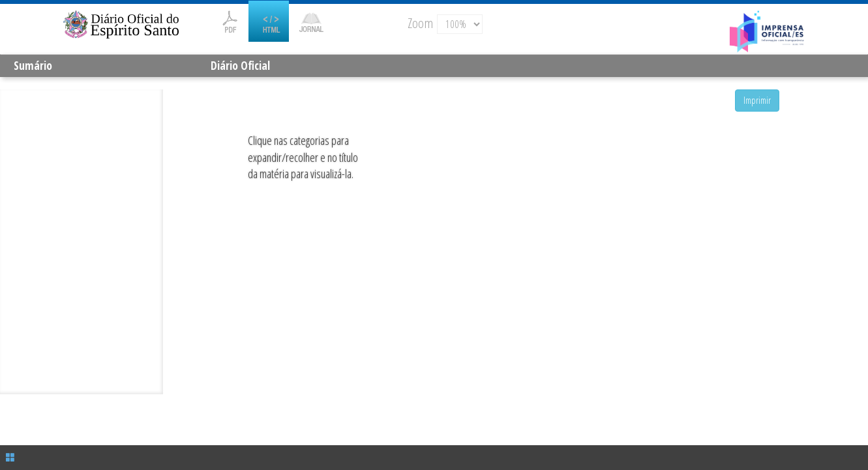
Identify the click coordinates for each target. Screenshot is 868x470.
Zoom (420, 23)
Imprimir (757, 100)
